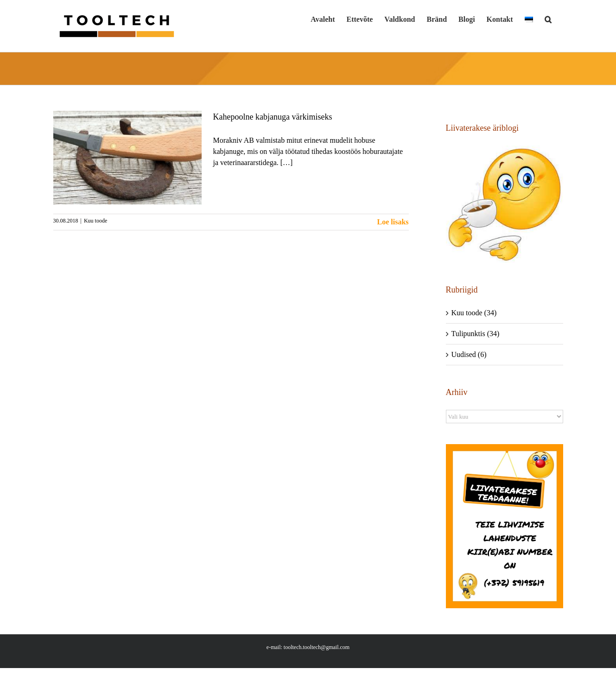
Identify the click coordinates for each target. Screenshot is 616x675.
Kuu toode (95, 221)
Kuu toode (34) (474, 313)
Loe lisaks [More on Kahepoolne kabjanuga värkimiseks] (393, 222)
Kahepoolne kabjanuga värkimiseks (273, 117)
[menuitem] (529, 19)
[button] (548, 19)
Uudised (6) (469, 354)
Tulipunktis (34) (476, 334)
